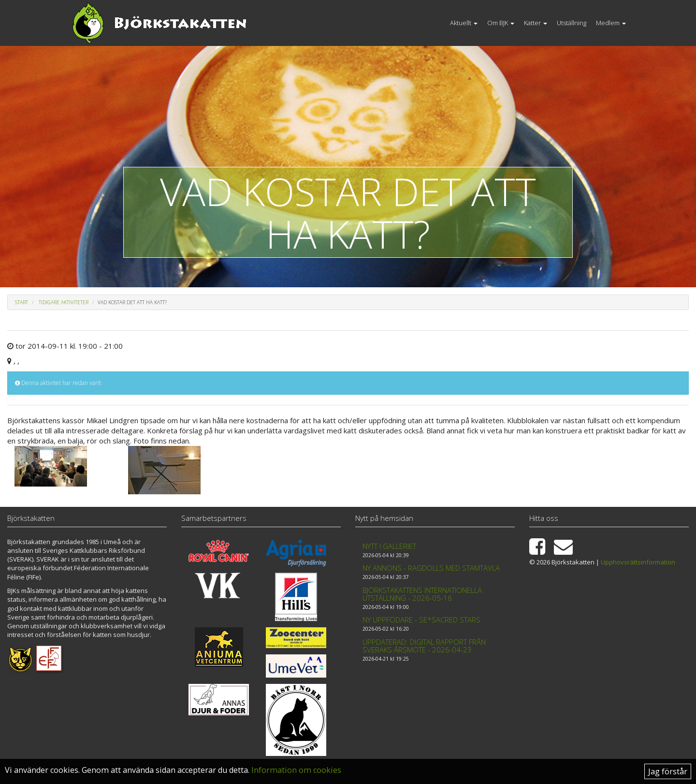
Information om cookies (296, 770)
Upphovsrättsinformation (638, 562)
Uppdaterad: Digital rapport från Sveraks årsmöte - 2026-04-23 (424, 646)
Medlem (611, 23)
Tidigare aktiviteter (64, 302)
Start (22, 302)
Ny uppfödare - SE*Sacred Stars (421, 620)
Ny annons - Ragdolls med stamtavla (431, 568)
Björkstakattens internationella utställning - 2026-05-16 (422, 594)
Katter (536, 23)
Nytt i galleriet (389, 546)
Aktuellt (464, 23)
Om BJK (501, 23)
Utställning (572, 23)
